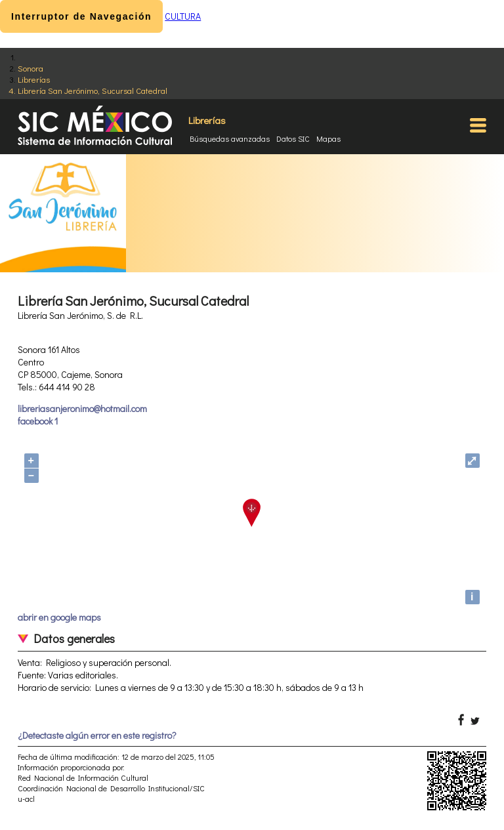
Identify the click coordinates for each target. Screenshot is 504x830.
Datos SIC (293, 138)
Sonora (31, 68)
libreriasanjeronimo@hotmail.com (82, 408)
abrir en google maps (59, 617)
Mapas (328, 138)
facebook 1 (38, 421)
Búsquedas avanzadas (230, 138)
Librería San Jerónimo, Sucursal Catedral (93, 90)
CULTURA (183, 16)
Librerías (34, 79)
